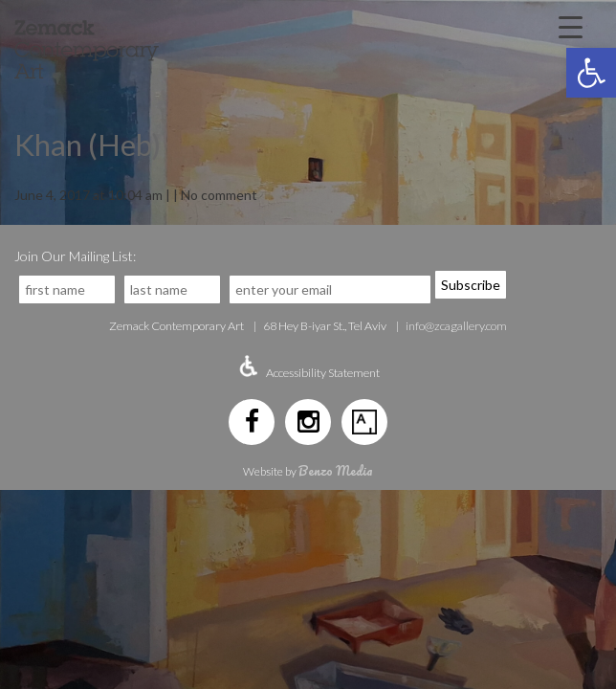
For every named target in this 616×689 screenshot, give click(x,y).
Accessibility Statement (323, 373)
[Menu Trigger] (571, 26)
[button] (591, 73)
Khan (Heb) (88, 144)
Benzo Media (336, 470)
